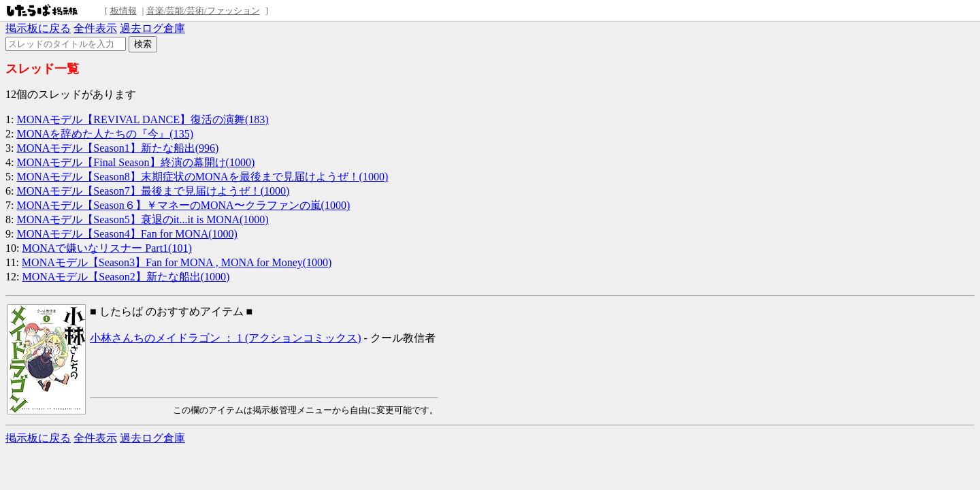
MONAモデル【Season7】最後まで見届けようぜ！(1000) (153, 191)
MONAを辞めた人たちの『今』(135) (105, 134)
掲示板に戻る (38, 28)
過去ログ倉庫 (152, 28)
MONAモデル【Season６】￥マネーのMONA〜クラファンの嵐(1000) (183, 205)
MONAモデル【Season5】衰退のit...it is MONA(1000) (142, 219)
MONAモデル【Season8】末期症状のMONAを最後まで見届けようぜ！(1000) (202, 177)
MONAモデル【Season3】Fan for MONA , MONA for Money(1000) (177, 262)
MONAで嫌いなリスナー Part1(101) (107, 248)
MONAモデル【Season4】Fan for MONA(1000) (127, 234)
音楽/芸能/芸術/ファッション (203, 11)
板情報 (124, 11)
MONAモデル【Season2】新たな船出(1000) (126, 277)
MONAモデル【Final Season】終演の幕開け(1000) (135, 162)
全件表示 (95, 28)
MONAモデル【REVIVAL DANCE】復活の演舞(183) (142, 119)
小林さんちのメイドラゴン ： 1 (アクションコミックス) (226, 338)
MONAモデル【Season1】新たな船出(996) (117, 148)
